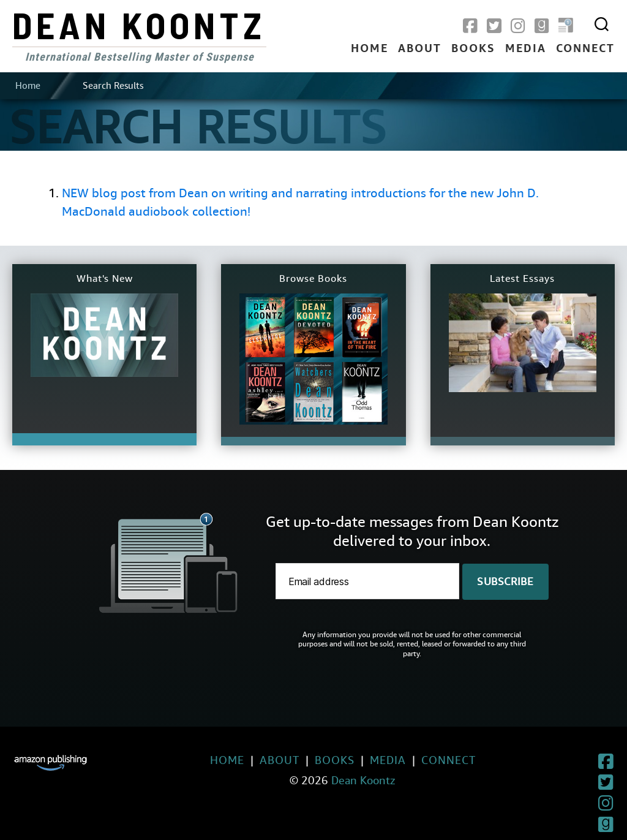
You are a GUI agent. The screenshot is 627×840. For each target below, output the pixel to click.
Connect (585, 49)
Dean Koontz (139, 25)
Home (370, 49)
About (420, 49)
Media (526, 49)
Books (473, 49)
